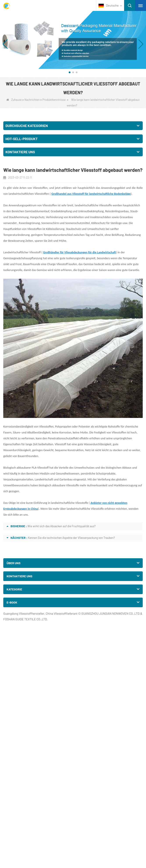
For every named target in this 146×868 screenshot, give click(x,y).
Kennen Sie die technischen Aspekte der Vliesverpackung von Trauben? (71, 538)
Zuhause (14, 100)
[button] (70, 72)
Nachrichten (32, 100)
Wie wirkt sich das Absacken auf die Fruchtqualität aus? (61, 526)
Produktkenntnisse (54, 100)
